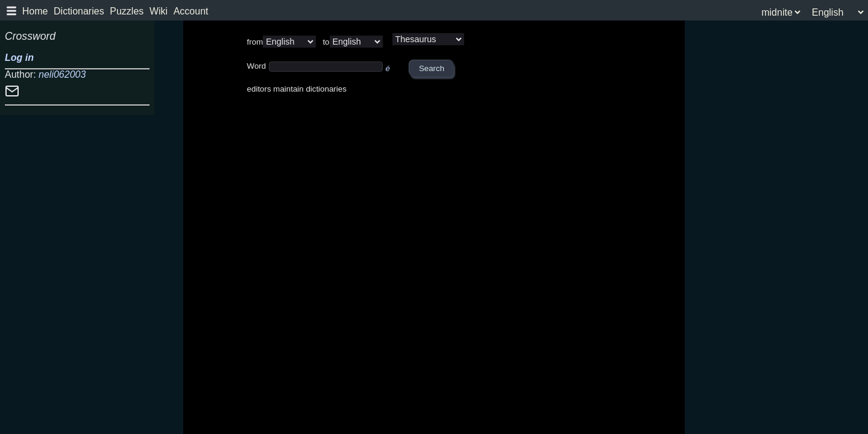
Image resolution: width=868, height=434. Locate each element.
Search (432, 68)
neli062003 (62, 74)
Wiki (159, 11)
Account (191, 11)
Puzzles (127, 11)
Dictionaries (79, 11)
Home (35, 11)
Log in (19, 58)
